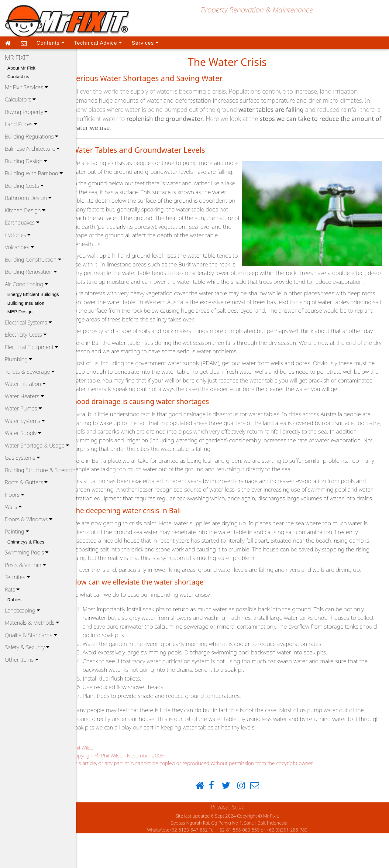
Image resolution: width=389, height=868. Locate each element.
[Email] (260, 820)
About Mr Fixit (21, 68)
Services (145, 43)
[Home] (205, 820)
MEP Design (20, 312)
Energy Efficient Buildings (33, 294)
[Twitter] (231, 820)
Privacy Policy (233, 841)
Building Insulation (26, 303)
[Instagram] (246, 820)
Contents (50, 43)
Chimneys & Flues (26, 542)
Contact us (18, 76)
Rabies (14, 600)
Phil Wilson (95, 782)
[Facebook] (217, 820)
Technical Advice (98, 43)
